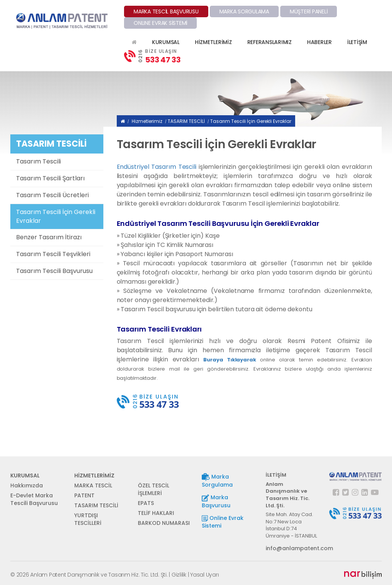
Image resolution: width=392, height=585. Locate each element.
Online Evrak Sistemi (223, 522)
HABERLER (319, 42)
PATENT (84, 495)
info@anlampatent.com (292, 548)
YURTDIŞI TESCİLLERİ (88, 519)
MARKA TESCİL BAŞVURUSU (166, 11)
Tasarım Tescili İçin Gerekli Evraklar (56, 216)
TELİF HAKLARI (156, 513)
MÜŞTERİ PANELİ (309, 11)
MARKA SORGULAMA (244, 11)
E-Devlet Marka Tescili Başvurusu (34, 499)
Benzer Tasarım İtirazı (49, 237)
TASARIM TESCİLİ (186, 121)
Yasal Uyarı (204, 575)
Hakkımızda (27, 485)
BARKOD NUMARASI (164, 523)
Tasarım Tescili (38, 161)
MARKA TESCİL (93, 485)
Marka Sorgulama (217, 481)
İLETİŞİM (357, 42)
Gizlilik (179, 575)
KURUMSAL (166, 42)
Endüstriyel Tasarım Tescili (157, 167)
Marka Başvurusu (216, 501)
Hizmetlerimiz (147, 121)
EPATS (146, 503)
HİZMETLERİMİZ (213, 42)
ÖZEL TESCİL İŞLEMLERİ (154, 489)
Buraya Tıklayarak (230, 360)
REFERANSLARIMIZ (269, 42)
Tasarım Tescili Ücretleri (52, 195)
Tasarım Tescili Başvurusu (54, 271)
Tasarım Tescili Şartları (50, 178)
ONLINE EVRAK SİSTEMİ (160, 23)
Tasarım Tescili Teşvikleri (53, 254)
